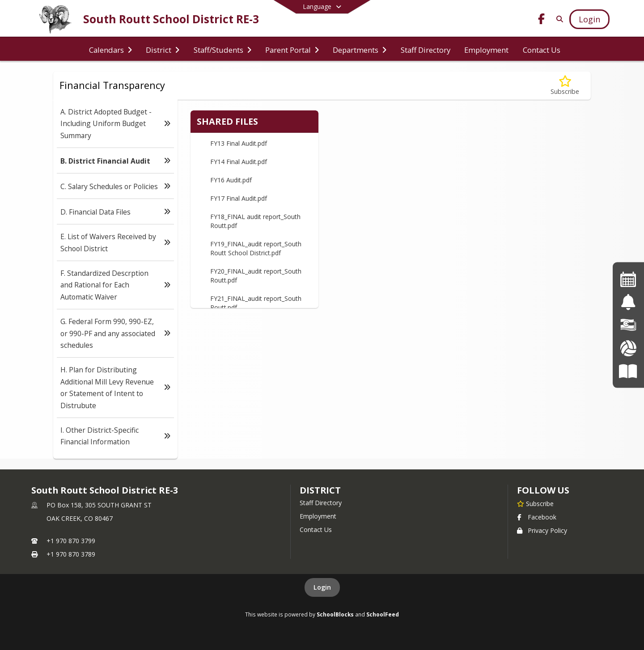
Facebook (537, 517)
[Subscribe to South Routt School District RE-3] (535, 503)
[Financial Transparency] (628, 325)
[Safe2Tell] (628, 302)
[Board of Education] (628, 371)
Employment (318, 516)
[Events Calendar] (628, 279)
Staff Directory (321, 503)
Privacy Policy (542, 530)
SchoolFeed (383, 614)
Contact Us (316, 530)
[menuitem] (110, 49)
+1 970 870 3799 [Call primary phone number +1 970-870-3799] (71, 541)
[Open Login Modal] (589, 19)
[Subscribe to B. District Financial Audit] (565, 86)
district (320, 490)
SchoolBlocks (335, 614)
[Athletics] (628, 348)
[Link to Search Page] (558, 19)
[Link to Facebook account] (542, 20)
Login (322, 587)
